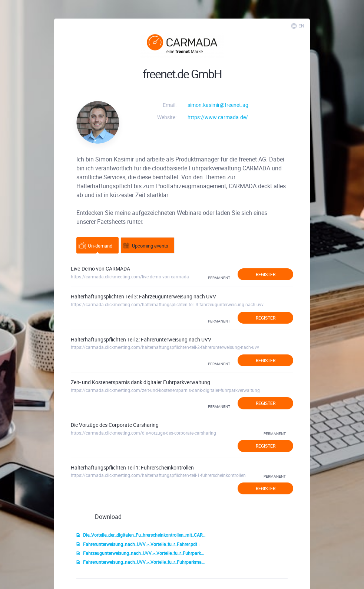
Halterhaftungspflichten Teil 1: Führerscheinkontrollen (132, 467)
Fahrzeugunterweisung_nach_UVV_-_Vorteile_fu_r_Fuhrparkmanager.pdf (141, 553)
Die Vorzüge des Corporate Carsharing (115, 425)
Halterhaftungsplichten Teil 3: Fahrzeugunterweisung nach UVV (143, 296)
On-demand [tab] (95, 246)
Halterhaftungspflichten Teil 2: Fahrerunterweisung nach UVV (141, 339)
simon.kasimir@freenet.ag (218, 105)
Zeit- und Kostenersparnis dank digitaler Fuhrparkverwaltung (140, 382)
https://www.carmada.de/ (218, 117)
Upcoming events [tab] (145, 246)
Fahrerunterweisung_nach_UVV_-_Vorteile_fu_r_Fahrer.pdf (137, 544)
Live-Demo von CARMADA (100, 269)
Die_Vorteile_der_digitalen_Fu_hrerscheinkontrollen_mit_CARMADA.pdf (141, 535)
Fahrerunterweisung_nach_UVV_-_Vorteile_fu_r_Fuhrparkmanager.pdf (141, 562)
